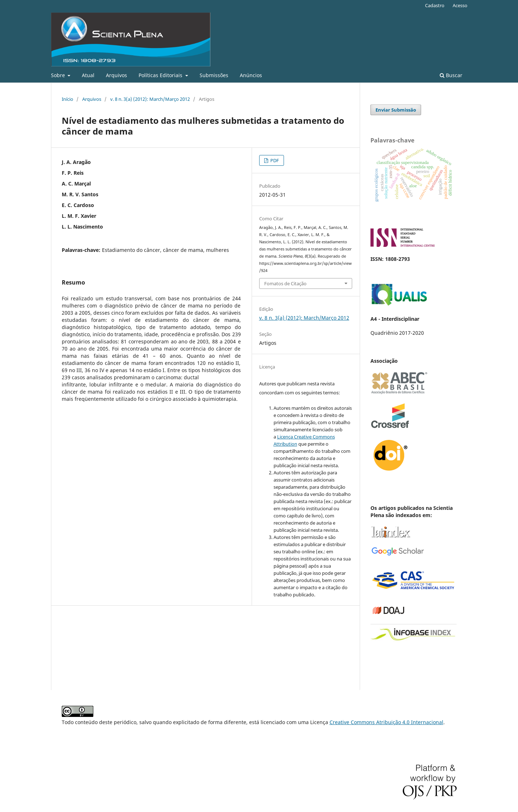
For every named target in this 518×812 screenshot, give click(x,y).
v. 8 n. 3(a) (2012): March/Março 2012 (150, 99)
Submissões (214, 75)
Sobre (59, 75)
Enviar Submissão (396, 110)
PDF (274, 160)
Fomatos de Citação (285, 283)
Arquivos (116, 75)
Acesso (460, 5)
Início (67, 99)
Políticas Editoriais (161, 75)
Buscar (451, 75)
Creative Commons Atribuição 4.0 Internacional (386, 722)
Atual (88, 75)
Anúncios (251, 75)
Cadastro (435, 5)
